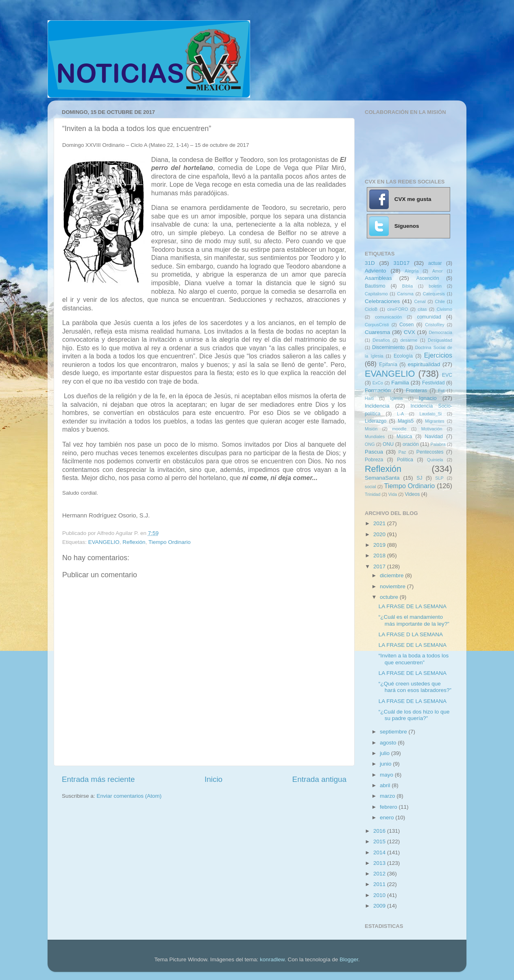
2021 (380, 523)
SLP (439, 478)
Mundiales (375, 437)
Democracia (440, 332)
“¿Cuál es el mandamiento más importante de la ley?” (414, 620)
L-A (400, 414)
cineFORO (397, 309)
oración (411, 444)
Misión (371, 429)
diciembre (392, 575)
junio (386, 764)
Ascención (428, 278)
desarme (409, 340)
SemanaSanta (382, 478)
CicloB (371, 309)
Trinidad (373, 494)
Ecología (403, 356)
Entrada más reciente (98, 779)
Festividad (433, 383)
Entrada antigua (319, 779)
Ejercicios (438, 355)
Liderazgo (376, 421)
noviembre (393, 586)
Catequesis (434, 294)
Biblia (407, 286)
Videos (412, 494)
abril (386, 785)
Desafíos (381, 340)
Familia (400, 383)
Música (404, 437)
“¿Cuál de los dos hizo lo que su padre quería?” (414, 715)
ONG (370, 444)
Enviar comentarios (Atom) (129, 796)
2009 (380, 906)
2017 (380, 566)
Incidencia (377, 406)
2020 (380, 534)
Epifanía (388, 364)
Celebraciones (382, 301)
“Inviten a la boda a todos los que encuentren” (414, 659)
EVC (447, 375)
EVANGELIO (104, 542)
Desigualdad (440, 340)
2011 (380, 884)
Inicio (213, 779)
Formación (378, 390)
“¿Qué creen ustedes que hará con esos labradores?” (415, 687)
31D (370, 263)
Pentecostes (430, 452)
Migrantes (435, 421)
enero (388, 817)
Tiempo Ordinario (170, 542)
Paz (402, 452)
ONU (388, 444)
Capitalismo (376, 294)
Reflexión (134, 542)
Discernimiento (388, 347)
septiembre (394, 732)
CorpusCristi (377, 325)
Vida (393, 494)
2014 (380, 852)
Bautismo (375, 286)
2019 (380, 545)
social (370, 487)
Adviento (376, 271)
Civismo (444, 309)
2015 (380, 841)
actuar (435, 263)
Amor (438, 271)
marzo (388, 796)
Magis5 (406, 421)
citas (422, 309)
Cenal (420, 301)
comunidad (429, 317)
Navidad (434, 437)
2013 (380, 863)
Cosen (406, 325)
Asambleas (378, 278)
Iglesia (396, 398)
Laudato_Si (431, 414)
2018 (380, 555)
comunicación (388, 317)
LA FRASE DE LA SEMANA (413, 606)
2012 (380, 874)
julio (385, 753)
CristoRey (435, 325)
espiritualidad (424, 364)
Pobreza (374, 460)
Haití (369, 398)
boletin (435, 286)
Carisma (405, 294)
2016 (380, 831)
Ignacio (428, 398)
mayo (387, 775)
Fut (441, 391)
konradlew (272, 959)
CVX (409, 332)
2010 (380, 895)
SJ (419, 478)
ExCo (378, 383)
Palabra (438, 444)
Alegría (412, 271)
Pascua (374, 452)
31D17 (401, 263)
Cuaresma (377, 332)
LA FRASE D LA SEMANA (411, 634)
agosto (389, 743)
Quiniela (435, 460)
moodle (399, 429)
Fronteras (416, 391)
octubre (390, 597)
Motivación (432, 429)
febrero (389, 807)
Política (405, 460)
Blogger (349, 959)
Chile (440, 301)
